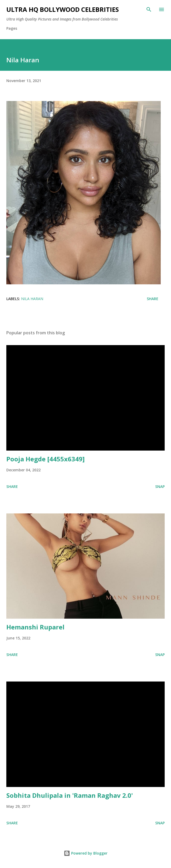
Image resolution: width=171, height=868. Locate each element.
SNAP (160, 486)
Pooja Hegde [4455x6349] (45, 459)
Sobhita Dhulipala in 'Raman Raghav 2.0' (70, 795)
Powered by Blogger (86, 853)
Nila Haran (32, 299)
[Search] (149, 9)
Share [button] (153, 299)
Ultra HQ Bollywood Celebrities (63, 9)
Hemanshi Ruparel (35, 627)
